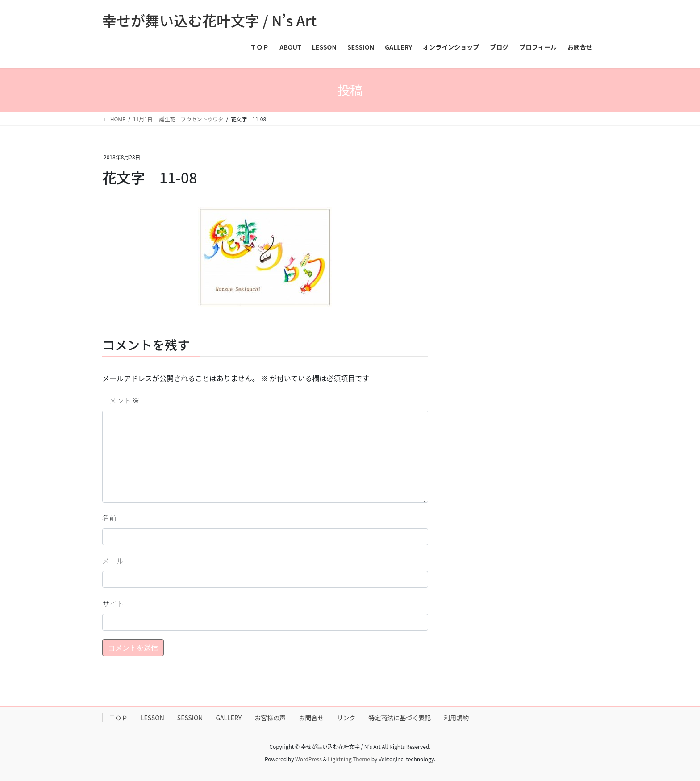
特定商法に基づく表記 (400, 718)
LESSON (152, 718)
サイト (113, 603)
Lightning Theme (349, 759)
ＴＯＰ (118, 718)
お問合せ (311, 718)
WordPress (308, 759)
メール (113, 561)
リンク (346, 718)
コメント (121, 400)
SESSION (190, 718)
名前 (109, 518)
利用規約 (456, 718)
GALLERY (229, 718)
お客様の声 (270, 718)
